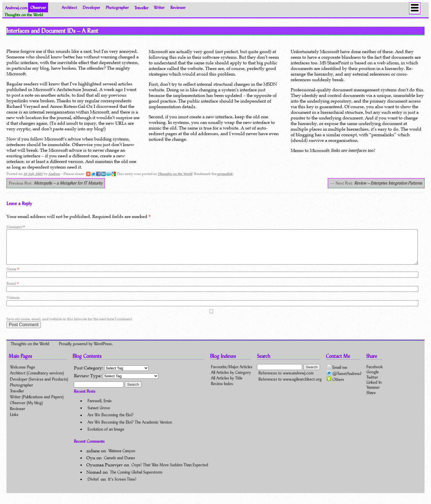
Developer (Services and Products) (39, 386)
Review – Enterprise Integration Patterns (388, 183)
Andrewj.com (16, 7)
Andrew (54, 174)
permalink (225, 174)
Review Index (222, 391)
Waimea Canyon (122, 458)
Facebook (374, 374)
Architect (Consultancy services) (37, 380)
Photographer (117, 7)
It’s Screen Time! (122, 486)
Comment (16, 227)
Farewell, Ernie (100, 407)
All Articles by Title (227, 385)
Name (13, 276)
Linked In (374, 389)
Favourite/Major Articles (232, 374)
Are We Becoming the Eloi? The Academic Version (130, 429)
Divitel (93, 486)
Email (13, 290)
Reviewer (178, 7)
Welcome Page (22, 374)
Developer (91, 7)
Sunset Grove (99, 415)
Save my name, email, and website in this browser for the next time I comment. (70, 326)
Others (335, 386)
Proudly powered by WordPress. (86, 350)
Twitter (372, 384)
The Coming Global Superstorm (136, 479)
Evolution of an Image (106, 436)
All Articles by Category (231, 379)
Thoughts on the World (175, 174)
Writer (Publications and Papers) (37, 404)
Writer (159, 7)
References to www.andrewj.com (286, 380)
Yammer (373, 394)
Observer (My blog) (26, 409)
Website (13, 304)
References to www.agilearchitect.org (290, 386)
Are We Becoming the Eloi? (110, 422)
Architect (69, 7)
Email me (337, 374)
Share (371, 399)
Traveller (141, 7)
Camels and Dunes (119, 465)
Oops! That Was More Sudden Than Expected (170, 472)
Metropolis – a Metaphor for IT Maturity (68, 183)
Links (14, 421)
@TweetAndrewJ (344, 380)
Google (373, 379)
